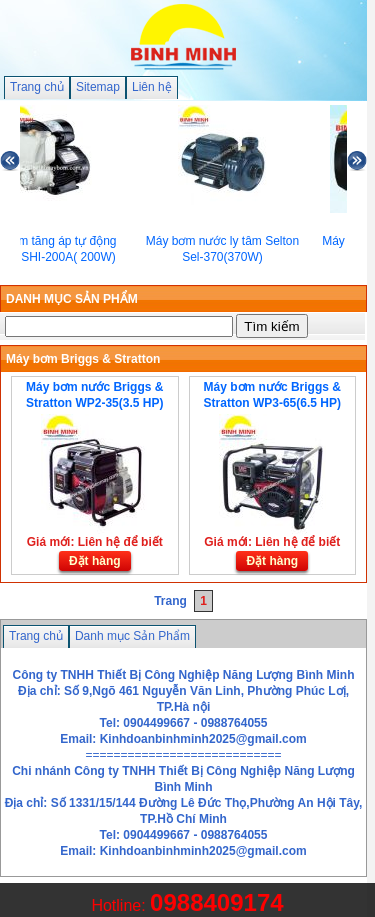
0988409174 (216, 902)
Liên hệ (152, 87)
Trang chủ (37, 87)
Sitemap (98, 87)
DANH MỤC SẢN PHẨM (72, 299)
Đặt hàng (95, 561)
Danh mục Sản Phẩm (132, 636)
